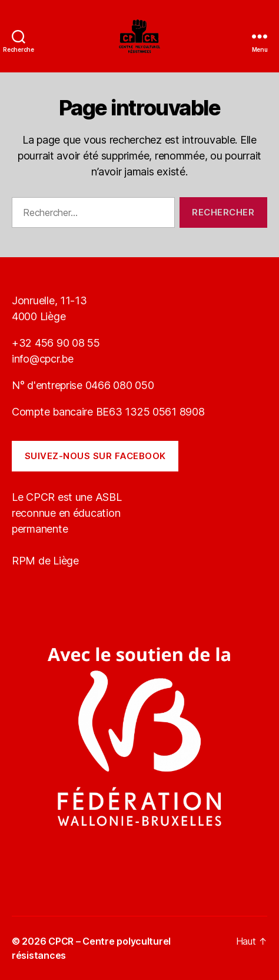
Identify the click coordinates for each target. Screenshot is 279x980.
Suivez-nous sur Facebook (95, 456)
